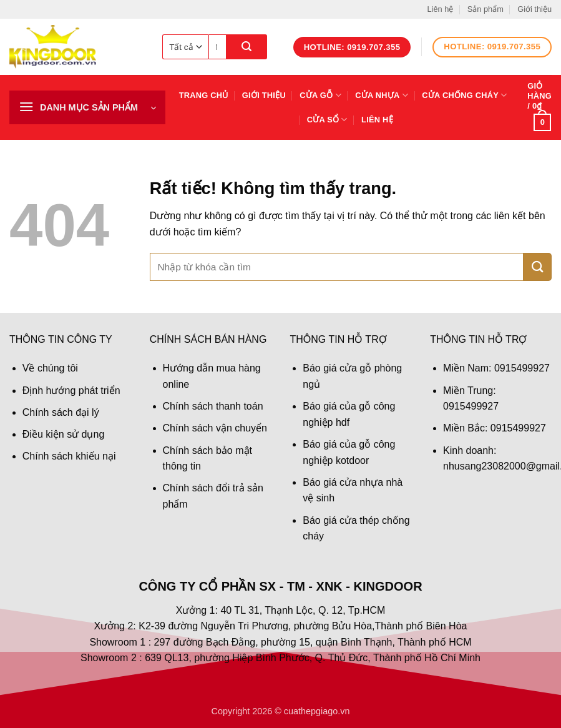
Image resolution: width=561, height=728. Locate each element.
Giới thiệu (534, 9)
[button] (87, 107)
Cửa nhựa (382, 95)
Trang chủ (204, 95)
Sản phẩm (485, 9)
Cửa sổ (327, 120)
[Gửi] (247, 47)
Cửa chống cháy (464, 95)
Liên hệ (440, 9)
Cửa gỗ (320, 95)
